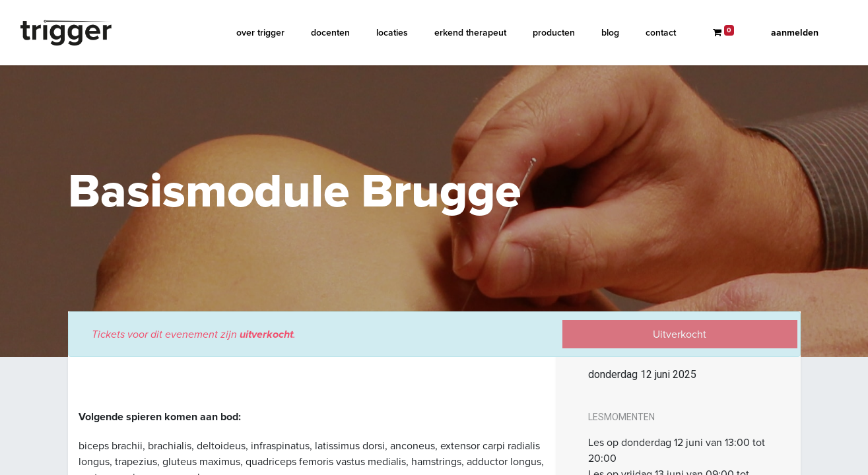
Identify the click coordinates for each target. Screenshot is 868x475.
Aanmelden (795, 33)
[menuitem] (260, 33)
